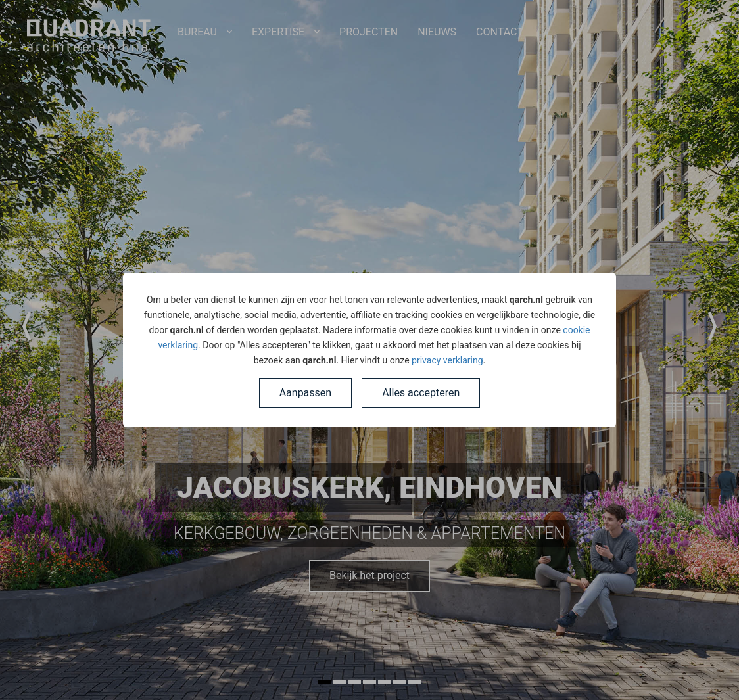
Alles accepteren (421, 393)
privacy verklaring (447, 360)
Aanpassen (306, 393)
